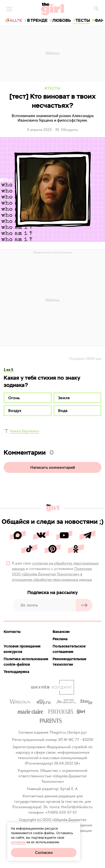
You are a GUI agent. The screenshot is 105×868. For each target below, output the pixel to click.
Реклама (60, 639)
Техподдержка (17, 672)
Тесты (54, 88)
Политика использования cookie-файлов (26, 662)
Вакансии (61, 632)
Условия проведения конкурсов (22, 649)
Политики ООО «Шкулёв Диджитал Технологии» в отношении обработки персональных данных (52, 574)
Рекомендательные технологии (69, 662)
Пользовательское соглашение (69, 649)
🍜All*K (13, 20)
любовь (62, 20)
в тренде (37, 20)
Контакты (12, 632)
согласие (18, 842)
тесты (83, 20)
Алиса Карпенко (25, 431)
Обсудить (67, 130)
